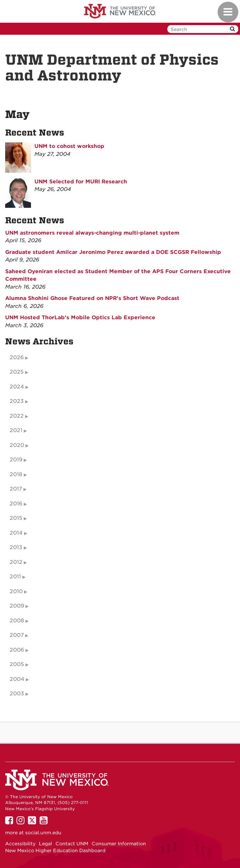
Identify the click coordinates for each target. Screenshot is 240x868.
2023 (17, 401)
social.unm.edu (43, 833)
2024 (17, 387)
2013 (16, 547)
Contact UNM (72, 844)
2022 (17, 416)
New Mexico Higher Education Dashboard (55, 850)
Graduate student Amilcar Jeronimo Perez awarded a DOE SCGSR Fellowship (113, 252)
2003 (17, 694)
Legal (45, 844)
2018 (16, 474)
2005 (17, 664)
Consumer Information (119, 844)
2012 (16, 562)
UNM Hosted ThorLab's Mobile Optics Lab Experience (80, 318)
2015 (16, 518)
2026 (17, 357)
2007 (17, 635)
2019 (16, 460)
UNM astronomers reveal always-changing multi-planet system (92, 233)
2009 (17, 606)
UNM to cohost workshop (69, 146)
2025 (17, 372)
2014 (16, 533)
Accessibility (20, 844)
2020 (17, 445)
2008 (17, 621)
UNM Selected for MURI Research (81, 182)
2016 (16, 504)
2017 (16, 489)
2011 (15, 577)
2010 (16, 591)
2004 (17, 679)
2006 (17, 650)
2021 (16, 430)
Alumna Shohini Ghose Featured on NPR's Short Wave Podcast (92, 298)
